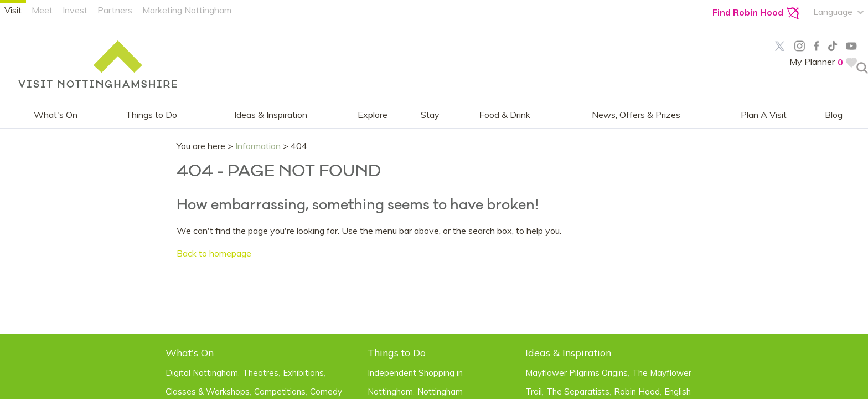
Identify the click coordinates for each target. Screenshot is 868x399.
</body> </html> (434, 199)
